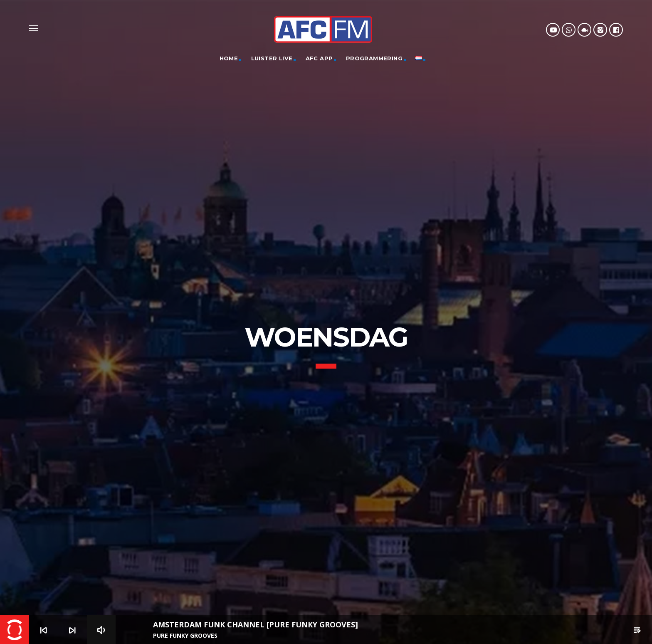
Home (229, 58)
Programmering (374, 58)
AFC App (319, 58)
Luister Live (272, 58)
